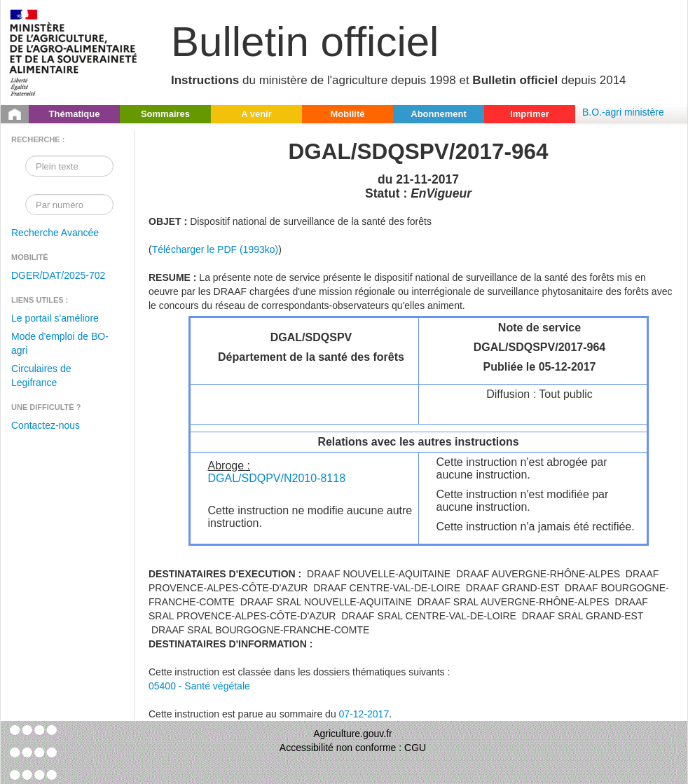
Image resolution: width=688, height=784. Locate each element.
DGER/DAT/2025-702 (58, 275)
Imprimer (530, 114)
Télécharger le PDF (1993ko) (215, 249)
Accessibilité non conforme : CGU (353, 748)
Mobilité (347, 114)
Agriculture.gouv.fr (353, 734)
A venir (256, 114)
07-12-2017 (364, 714)
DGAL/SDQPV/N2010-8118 (277, 478)
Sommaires (165, 114)
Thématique (75, 114)
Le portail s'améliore (55, 318)
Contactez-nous (46, 425)
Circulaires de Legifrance (41, 376)
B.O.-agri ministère (623, 112)
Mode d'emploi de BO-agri (60, 343)
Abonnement (438, 114)
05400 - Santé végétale (199, 686)
